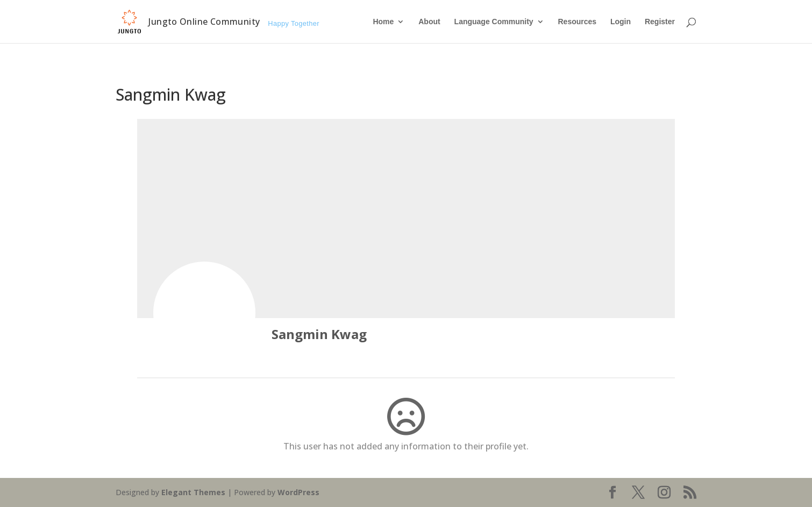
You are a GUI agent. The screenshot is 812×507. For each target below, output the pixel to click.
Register (660, 22)
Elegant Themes (193, 492)
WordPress (298, 492)
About (429, 22)
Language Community (494, 22)
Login (621, 22)
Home (383, 22)
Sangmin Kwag (319, 334)
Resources (577, 22)
